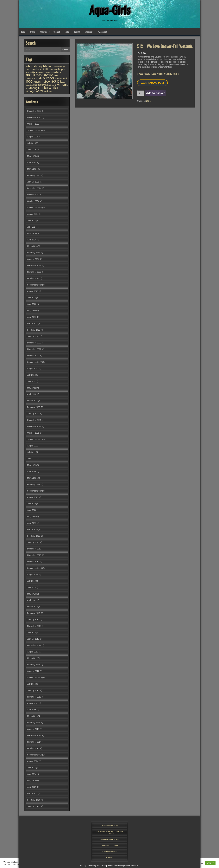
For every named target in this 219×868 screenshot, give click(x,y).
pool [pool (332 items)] (30, 81)
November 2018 (34, 626)
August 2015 (33, 703)
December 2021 (34, 420)
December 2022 (34, 343)
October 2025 (33, 124)
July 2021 (31, 452)
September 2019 (34, 568)
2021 (148, 101)
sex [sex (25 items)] (63, 82)
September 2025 (34, 130)
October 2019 (33, 562)
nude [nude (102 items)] (39, 78)
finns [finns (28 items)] (56, 69)
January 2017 (33, 671)
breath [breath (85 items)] (49, 66)
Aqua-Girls (109, 10)
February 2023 (34, 330)
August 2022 (33, 369)
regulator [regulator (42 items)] (38, 82)
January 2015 (33, 729)
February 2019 (34, 613)
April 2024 (32, 240)
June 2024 (32, 227)
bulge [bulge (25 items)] (63, 67)
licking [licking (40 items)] (53, 72)
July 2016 (31, 684)
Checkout (89, 32)
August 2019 (33, 575)
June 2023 (32, 304)
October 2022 (33, 356)
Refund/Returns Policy (109, 840)
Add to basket (155, 93)
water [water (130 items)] (39, 91)
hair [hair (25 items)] (43, 72)
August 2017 (33, 652)
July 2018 (31, 632)
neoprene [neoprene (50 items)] (31, 78)
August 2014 (33, 761)
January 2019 (33, 620)
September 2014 (34, 755)
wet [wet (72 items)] (46, 91)
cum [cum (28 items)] (27, 69)
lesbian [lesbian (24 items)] (47, 72)
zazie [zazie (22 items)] (50, 92)
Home (23, 32)
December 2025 (34, 111)
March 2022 (32, 401)
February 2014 (34, 800)
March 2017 (32, 658)
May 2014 (31, 781)
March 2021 (32, 478)
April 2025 (32, 162)
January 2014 (33, 806)
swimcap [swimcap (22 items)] (51, 85)
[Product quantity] (141, 93)
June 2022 (32, 381)
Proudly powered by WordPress (93, 866)
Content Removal (109, 852)
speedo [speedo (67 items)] (38, 85)
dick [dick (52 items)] (42, 69)
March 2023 (32, 323)
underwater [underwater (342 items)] (48, 88)
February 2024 (34, 253)
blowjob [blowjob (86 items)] (40, 66)
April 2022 (32, 394)
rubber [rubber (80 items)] (47, 82)
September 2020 (34, 491)
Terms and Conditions (109, 846)
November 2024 (34, 195)
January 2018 (33, 639)
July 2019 (31, 581)
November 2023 (34, 272)
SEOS (136, 866)
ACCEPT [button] (210, 863)
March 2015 (32, 716)
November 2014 (34, 742)
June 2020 (32, 510)
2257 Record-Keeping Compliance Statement (110, 832)
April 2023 (32, 317)
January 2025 (33, 182)
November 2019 (34, 555)
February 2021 (34, 484)
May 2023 (31, 311)
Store (33, 32)
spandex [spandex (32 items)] (29, 85)
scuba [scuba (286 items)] (56, 81)
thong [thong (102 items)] (34, 88)
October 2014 (33, 748)
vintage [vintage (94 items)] (30, 91)
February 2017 (34, 665)
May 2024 (31, 233)
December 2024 (34, 188)
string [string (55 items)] (45, 85)
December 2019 (34, 549)
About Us (44, 32)
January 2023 (33, 336)
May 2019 (31, 594)
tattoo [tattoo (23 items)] (28, 88)
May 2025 (31, 156)
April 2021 (32, 472)
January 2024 (33, 259)
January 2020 (33, 542)
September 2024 (34, 208)
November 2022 (34, 349)
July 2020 (31, 504)
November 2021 (34, 426)
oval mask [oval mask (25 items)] (58, 79)
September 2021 (34, 439)
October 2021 (33, 433)
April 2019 (32, 600)
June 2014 (32, 774)
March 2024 (32, 246)
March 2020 (32, 529)
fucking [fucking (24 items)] (28, 72)
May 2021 (31, 465)
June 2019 (32, 587)
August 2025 (33, 137)
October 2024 (33, 201)
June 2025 (32, 150)
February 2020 (34, 536)
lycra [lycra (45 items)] (59, 72)
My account (102, 32)
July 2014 (31, 768)
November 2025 (34, 117)
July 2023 (31, 298)
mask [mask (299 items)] (31, 75)
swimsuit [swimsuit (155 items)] (61, 84)
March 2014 (32, 793)
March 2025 (32, 169)
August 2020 (33, 497)
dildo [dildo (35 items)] (47, 69)
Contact (57, 32)
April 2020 (32, 523)
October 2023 (33, 278)
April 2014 (32, 787)
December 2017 (34, 645)
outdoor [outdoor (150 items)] (49, 78)
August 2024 (33, 214)
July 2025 (31, 143)
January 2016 (33, 690)
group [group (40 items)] (38, 72)
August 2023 (33, 291)
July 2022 (31, 375)
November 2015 (34, 697)
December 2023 (34, 265)
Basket (77, 32)
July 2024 (31, 220)
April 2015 (32, 710)
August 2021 (33, 446)
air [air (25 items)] (27, 67)
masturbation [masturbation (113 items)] (45, 75)
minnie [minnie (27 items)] (56, 76)
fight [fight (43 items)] (51, 69)
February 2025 (34, 175)
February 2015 (34, 723)
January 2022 (33, 414)
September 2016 (34, 678)
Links (67, 32)
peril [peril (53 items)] (65, 78)
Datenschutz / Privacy (109, 825)
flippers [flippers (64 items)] (62, 69)
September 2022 (34, 362)
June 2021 (32, 459)
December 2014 (34, 735)
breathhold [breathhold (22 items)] (57, 67)
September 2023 (34, 285)
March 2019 (32, 607)
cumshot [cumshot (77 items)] (35, 69)
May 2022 (31, 388)
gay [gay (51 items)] (33, 72)
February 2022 (34, 407)
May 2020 (31, 517)
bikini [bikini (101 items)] (32, 66)
